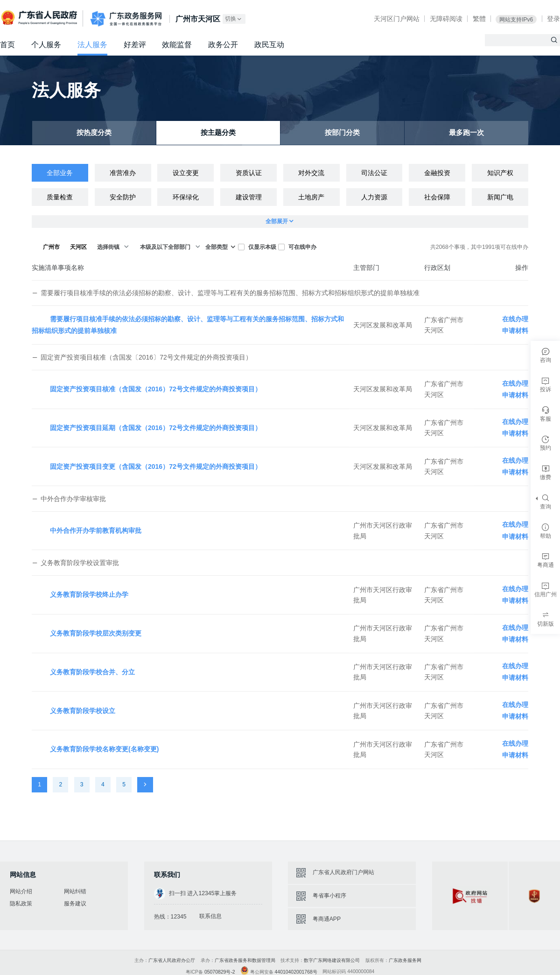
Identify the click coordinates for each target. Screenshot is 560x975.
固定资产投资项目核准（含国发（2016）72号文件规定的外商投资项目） (156, 389)
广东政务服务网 (126, 19)
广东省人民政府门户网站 (343, 872)
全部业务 (60, 173)
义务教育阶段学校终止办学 (89, 594)
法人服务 (92, 45)
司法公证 (374, 173)
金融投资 (437, 173)
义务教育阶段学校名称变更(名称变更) (104, 749)
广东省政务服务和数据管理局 (245, 960)
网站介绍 (21, 891)
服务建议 (75, 904)
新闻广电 (500, 197)
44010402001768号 (296, 972)
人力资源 (374, 197)
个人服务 (46, 45)
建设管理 (249, 197)
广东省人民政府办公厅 (172, 960)
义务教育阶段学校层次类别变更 (96, 633)
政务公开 (223, 45)
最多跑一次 (467, 133)
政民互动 (269, 45)
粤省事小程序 (329, 896)
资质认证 (249, 173)
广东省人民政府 (40, 18)
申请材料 (515, 331)
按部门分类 (343, 133)
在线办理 (515, 319)
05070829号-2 (220, 972)
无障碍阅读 (446, 19)
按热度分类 (94, 133)
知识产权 (500, 173)
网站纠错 (75, 891)
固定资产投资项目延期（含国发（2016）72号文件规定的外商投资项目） (156, 428)
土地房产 (311, 197)
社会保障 (437, 197)
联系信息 (210, 916)
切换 (234, 19)
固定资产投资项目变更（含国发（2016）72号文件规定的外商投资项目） (156, 466)
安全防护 (123, 197)
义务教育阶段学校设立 (83, 711)
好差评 (135, 45)
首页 (7, 45)
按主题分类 (218, 133)
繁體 (479, 19)
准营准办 (123, 173)
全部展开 (280, 222)
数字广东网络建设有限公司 (332, 960)
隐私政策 (21, 904)
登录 (553, 19)
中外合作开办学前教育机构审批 (96, 530)
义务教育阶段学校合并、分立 (92, 672)
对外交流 (311, 173)
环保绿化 (186, 197)
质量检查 (60, 197)
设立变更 (186, 173)
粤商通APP (327, 919)
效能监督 (177, 45)
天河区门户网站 (397, 19)
